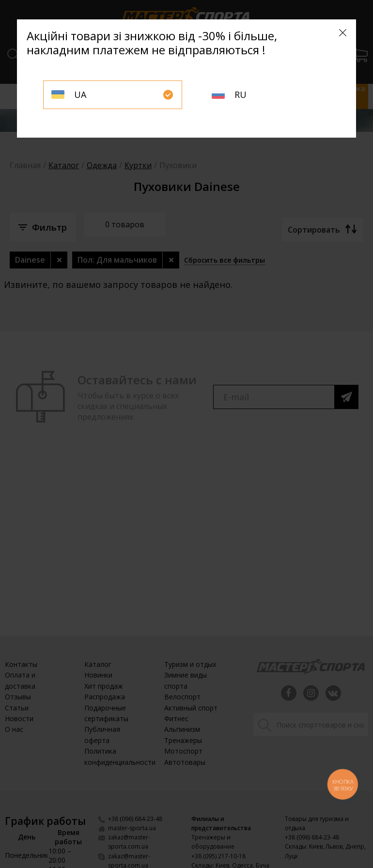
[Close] (343, 33)
